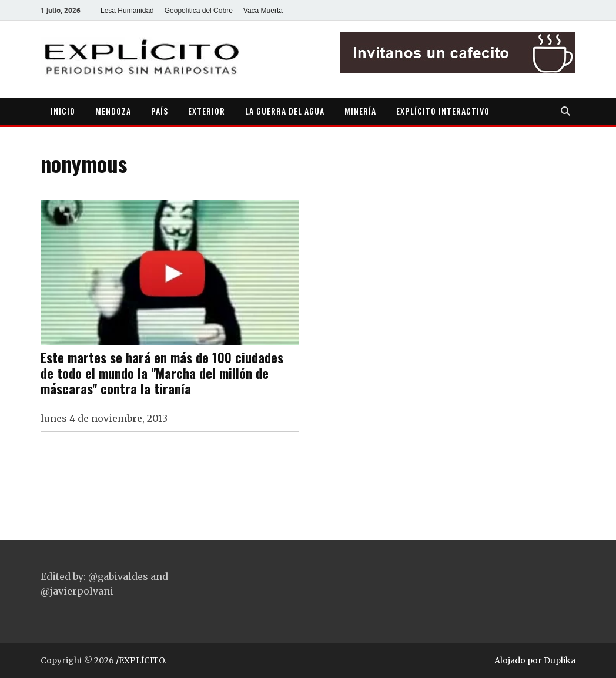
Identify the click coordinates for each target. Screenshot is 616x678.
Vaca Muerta (263, 11)
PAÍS (160, 111)
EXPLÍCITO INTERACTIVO (443, 111)
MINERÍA (360, 111)
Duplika (560, 660)
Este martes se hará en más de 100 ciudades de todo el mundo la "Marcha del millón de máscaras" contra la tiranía (162, 373)
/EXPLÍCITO (140, 660)
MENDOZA (113, 111)
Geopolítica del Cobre (199, 11)
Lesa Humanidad (127, 11)
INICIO (63, 111)
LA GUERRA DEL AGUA (285, 111)
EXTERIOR (207, 111)
